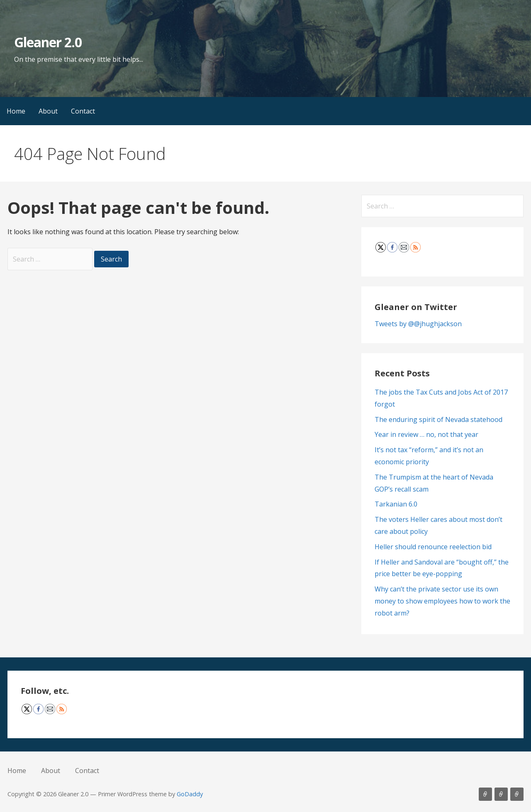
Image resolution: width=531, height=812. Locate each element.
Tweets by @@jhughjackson (418, 324)
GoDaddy (190, 794)
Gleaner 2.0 (48, 42)
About (48, 111)
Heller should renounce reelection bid (433, 547)
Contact (83, 111)
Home (16, 111)
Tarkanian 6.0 (396, 504)
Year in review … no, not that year (426, 434)
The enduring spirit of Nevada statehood (438, 419)
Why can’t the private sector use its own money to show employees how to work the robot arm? (442, 601)
